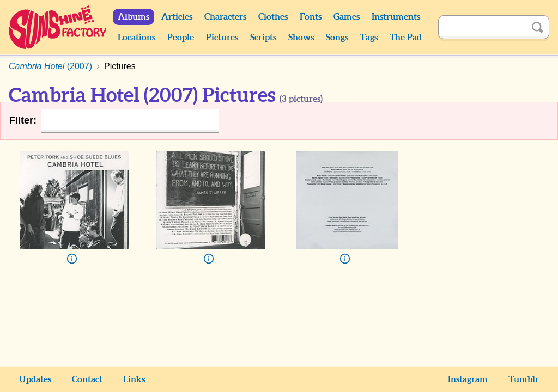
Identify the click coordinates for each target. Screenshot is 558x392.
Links (134, 379)
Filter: (23, 120)
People (181, 38)
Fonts (311, 17)
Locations (137, 38)
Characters (225, 17)
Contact (87, 379)
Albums (134, 17)
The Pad (406, 38)
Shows (301, 38)
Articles (177, 17)
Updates (35, 379)
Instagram (468, 379)
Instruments (396, 17)
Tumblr (524, 379)
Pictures (222, 38)
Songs (337, 38)
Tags (369, 38)
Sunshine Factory (58, 27)
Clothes (273, 17)
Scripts (263, 38)
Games (347, 17)
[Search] (482, 27)
